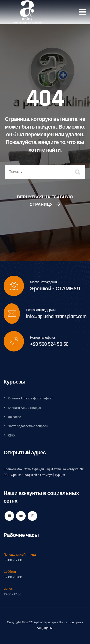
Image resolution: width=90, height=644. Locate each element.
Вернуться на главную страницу (45, 201)
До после (15, 417)
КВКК (12, 435)
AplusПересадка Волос (51, 622)
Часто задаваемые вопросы (28, 426)
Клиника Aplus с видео (24, 408)
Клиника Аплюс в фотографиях (30, 398)
